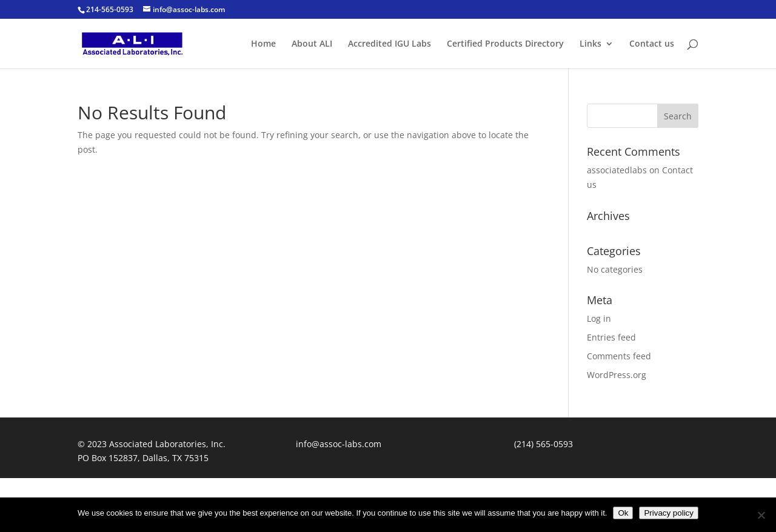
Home (263, 44)
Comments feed (619, 356)
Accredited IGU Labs (390, 44)
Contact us (652, 44)
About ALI (312, 44)
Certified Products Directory (505, 44)
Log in (599, 318)
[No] (761, 515)
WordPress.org (617, 375)
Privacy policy (668, 513)
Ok (623, 513)
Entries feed (611, 337)
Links (590, 44)
